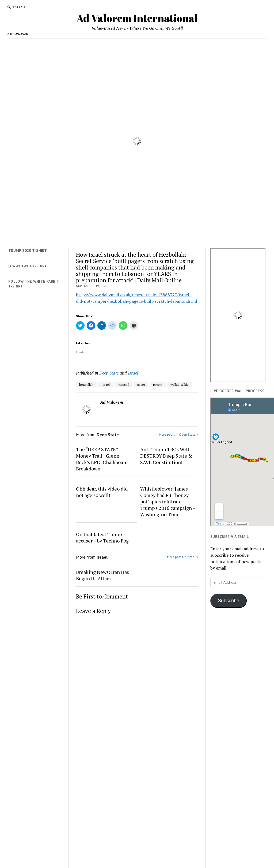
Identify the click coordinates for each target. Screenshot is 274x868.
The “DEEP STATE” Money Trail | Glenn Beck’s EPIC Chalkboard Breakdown (102, 459)
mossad (123, 385)
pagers (158, 385)
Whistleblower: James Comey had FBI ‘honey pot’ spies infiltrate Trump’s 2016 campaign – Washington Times (168, 502)
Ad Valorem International (137, 18)
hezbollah (86, 385)
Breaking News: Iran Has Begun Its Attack (102, 575)
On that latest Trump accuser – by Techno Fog (102, 537)
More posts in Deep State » (178, 434)
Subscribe (229, 601)
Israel (133, 373)
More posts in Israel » (182, 557)
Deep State (109, 373)
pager (141, 385)
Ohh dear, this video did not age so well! (102, 492)
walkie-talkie (180, 385)
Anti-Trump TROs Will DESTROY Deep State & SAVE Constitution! (166, 456)
